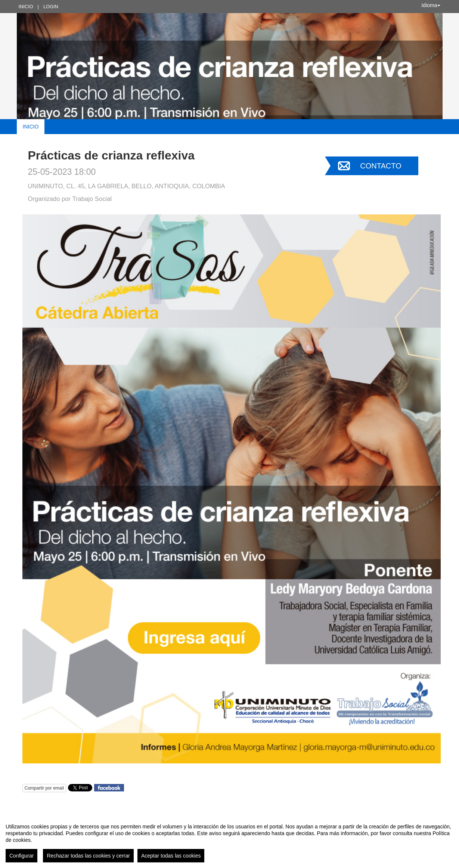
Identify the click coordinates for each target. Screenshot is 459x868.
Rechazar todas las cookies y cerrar (88, 856)
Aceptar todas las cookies (171, 856)
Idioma (431, 5)
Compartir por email (44, 788)
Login (51, 7)
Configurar (21, 856)
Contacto (381, 166)
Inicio (26, 7)
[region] (229, 840)
